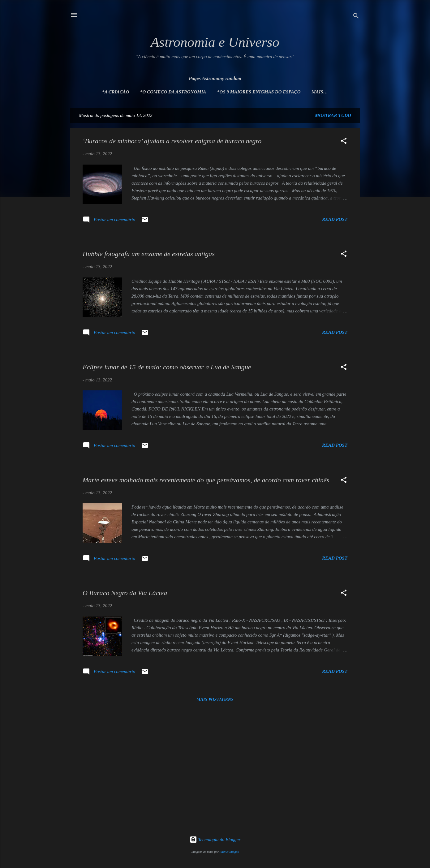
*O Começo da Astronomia (173, 92)
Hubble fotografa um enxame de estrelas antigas (149, 254)
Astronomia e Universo (215, 42)
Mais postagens (215, 700)
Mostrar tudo (333, 115)
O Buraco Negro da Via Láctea (125, 593)
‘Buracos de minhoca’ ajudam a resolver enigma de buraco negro (172, 141)
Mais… (320, 92)
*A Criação (116, 92)
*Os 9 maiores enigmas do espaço (259, 92)
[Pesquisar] (356, 17)
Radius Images (229, 852)
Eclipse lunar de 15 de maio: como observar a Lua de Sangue (167, 367)
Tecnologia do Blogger (215, 840)
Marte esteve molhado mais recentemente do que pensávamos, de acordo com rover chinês (206, 480)
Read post (335, 219)
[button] (344, 142)
